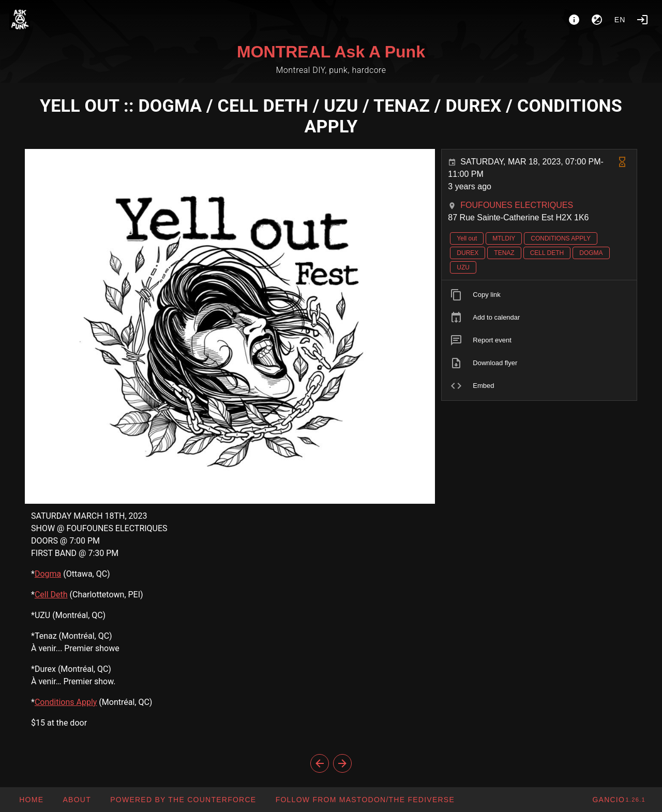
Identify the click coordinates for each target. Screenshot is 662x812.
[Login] (642, 20)
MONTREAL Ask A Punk (331, 52)
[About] (574, 20)
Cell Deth (51, 595)
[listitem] (539, 295)
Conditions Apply (66, 702)
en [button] (620, 20)
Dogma (48, 574)
